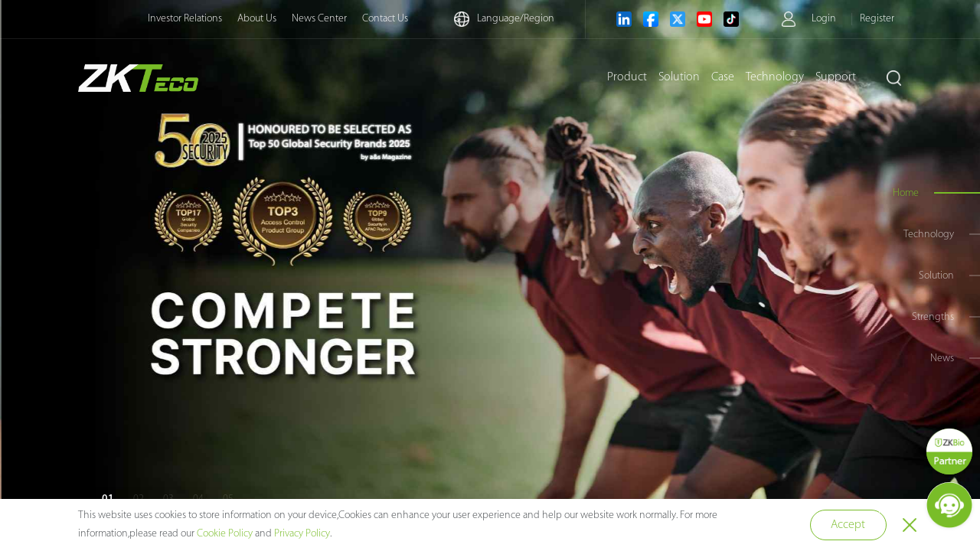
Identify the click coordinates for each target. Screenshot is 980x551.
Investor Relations (185, 19)
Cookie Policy (225, 534)
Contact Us (385, 19)
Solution (679, 77)
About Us (257, 19)
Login (824, 19)
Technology (775, 77)
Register (877, 19)
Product (627, 77)
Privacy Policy (302, 534)
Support (836, 77)
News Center (319, 19)
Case (723, 77)
